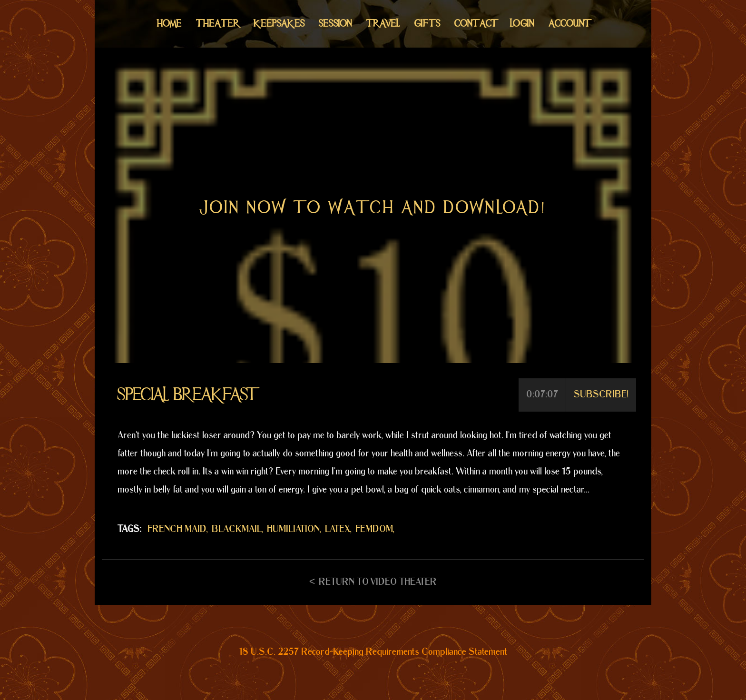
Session (335, 24)
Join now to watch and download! (373, 207)
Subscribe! (601, 394)
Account (569, 24)
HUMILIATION (293, 529)
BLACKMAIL (237, 529)
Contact (475, 24)
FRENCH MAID (177, 529)
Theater (218, 24)
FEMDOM (374, 529)
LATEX (338, 529)
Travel (383, 24)
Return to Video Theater (378, 582)
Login (522, 24)
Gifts (427, 24)
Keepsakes (279, 24)
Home (169, 24)
